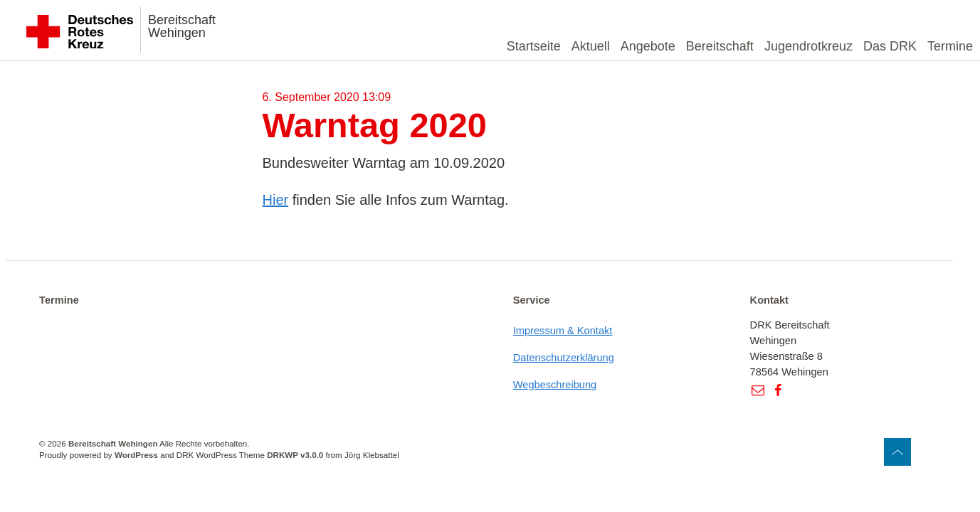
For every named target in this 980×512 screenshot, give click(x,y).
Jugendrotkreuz (808, 46)
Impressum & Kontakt (563, 331)
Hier (276, 200)
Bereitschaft (720, 46)
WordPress (136, 455)
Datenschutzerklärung (564, 358)
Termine (950, 46)
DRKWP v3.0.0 (295, 455)
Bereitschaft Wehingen (182, 26)
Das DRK (890, 46)
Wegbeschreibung (555, 385)
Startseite (534, 46)
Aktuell (591, 46)
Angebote (648, 46)
